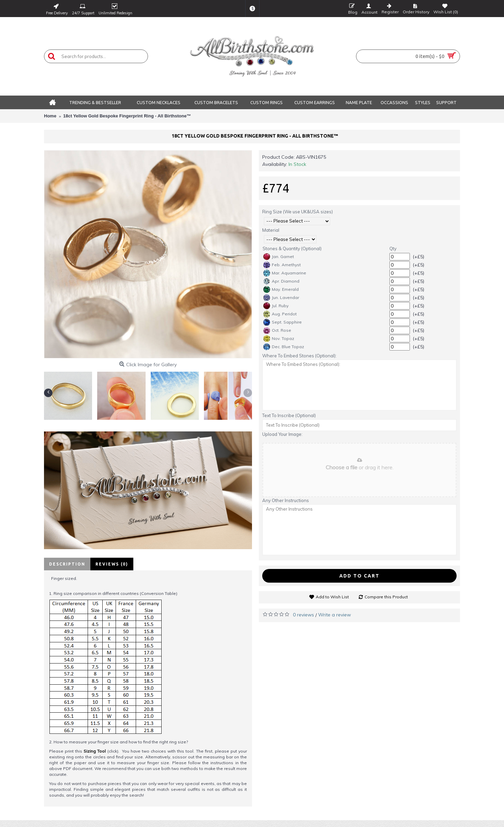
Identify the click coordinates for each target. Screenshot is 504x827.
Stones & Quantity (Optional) (292, 248)
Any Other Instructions (286, 500)
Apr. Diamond (281, 281)
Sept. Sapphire (283, 322)
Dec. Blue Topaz (284, 347)
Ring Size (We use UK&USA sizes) (298, 212)
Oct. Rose (277, 330)
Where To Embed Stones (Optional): (299, 356)
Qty (393, 248)
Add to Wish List (332, 597)
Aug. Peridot (280, 314)
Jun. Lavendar (281, 298)
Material (271, 230)
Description (67, 564)
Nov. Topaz (279, 339)
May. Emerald (281, 289)
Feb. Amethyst (282, 265)
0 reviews (303, 615)
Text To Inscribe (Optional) (289, 415)
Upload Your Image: (282, 434)
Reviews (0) (112, 564)
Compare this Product (386, 597)
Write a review (335, 615)
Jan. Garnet (279, 257)
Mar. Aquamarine (285, 273)
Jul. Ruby (276, 306)
